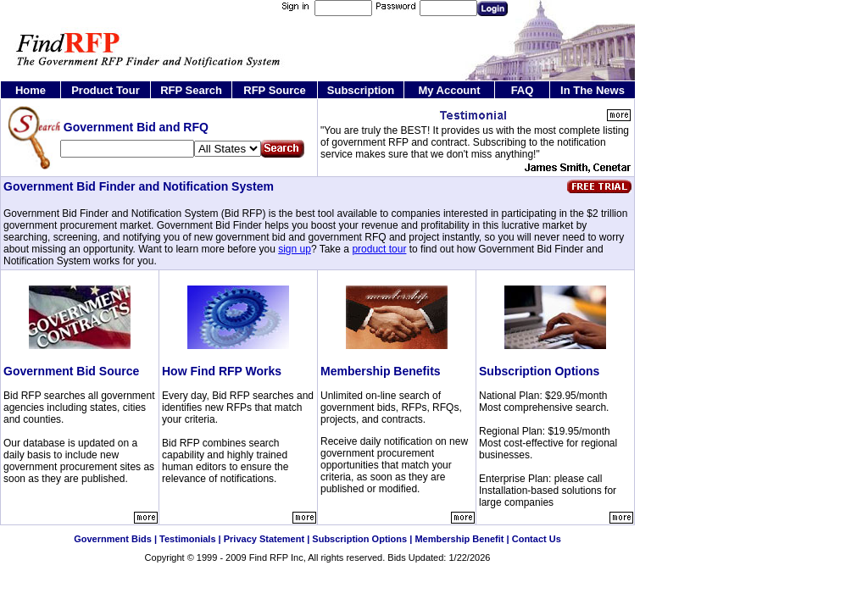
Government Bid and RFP (295, 570)
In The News (593, 90)
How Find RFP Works (222, 371)
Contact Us (537, 539)
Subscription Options (539, 371)
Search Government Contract (326, 570)
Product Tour (106, 90)
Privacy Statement (264, 539)
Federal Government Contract (341, 570)
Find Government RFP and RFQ (310, 570)
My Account (449, 90)
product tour (379, 249)
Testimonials (187, 539)
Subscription (361, 90)
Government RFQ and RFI (357, 570)
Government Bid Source (71, 371)
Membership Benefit (459, 539)
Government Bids (113, 539)
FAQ (523, 90)
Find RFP (269, 557)
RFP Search (191, 90)
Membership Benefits (381, 371)
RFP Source (274, 90)
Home (31, 90)
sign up (295, 249)
